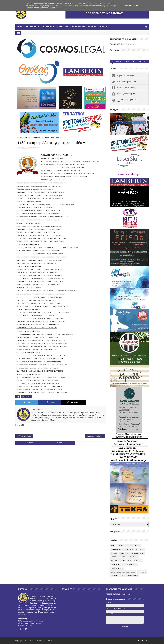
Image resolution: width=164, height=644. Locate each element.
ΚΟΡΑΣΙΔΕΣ (27, 138)
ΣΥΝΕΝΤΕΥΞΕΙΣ (79, 27)
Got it (136, 6)
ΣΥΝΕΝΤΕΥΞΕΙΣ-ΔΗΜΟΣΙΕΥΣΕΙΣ (123, 572)
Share (51, 402)
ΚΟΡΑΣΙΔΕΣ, (35, 148)
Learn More (127, 6)
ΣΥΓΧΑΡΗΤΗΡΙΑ (131, 564)
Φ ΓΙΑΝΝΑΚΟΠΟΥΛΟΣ (130, 576)
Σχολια (142, 61)
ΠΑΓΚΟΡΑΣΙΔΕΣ (117, 564)
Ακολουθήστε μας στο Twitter (128, 81)
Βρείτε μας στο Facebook (126, 88)
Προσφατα (116, 61)
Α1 (127, 546)
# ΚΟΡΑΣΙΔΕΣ (26, 397)
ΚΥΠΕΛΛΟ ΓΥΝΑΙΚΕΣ (130, 557)
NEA (113, 546)
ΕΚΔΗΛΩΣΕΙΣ (64, 27)
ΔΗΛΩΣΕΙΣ (140, 549)
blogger (60, 443)
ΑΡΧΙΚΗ (20, 27)
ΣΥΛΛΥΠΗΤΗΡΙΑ (117, 568)
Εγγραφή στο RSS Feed (125, 75)
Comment (73, 402)
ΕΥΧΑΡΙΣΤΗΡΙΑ (138, 553)
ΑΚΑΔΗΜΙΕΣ (135, 546)
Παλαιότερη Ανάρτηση (95, 436)
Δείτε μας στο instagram (126, 94)
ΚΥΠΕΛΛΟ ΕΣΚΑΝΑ (118, 561)
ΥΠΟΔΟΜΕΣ (115, 576)
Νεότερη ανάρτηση (24, 436)
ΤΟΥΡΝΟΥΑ (93, 27)
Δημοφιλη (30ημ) (129, 62)
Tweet (28, 402)
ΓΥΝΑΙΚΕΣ (129, 549)
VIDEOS (104, 27)
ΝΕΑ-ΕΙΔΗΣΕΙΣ (48, 27)
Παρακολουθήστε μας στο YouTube (127, 101)
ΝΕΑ (129, 561)
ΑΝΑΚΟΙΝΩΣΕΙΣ (33, 27)
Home (19, 138)
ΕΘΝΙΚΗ (114, 553)
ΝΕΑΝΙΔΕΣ (138, 561)
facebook (30, 443)
